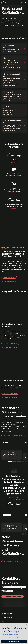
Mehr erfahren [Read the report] (9, 277)
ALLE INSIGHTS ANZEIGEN (9, 281)
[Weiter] (26, 461)
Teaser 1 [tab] (10, 462)
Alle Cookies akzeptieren (14, 641)
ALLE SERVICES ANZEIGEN (9, 347)
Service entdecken (10, 343)
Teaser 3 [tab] (19, 462)
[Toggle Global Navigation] (25, 3)
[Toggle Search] (22, 3)
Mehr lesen (14, 208)
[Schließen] (26, 625)
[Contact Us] (13, 596)
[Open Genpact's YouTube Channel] (11, 613)
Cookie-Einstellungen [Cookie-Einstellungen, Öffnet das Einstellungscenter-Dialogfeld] (14, 637)
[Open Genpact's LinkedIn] (8, 613)
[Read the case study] (11, 450)
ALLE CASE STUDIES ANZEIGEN (13, 435)
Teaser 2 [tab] (14, 462)
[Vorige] (23, 461)
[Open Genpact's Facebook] (5, 613)
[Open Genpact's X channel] (2, 613)
